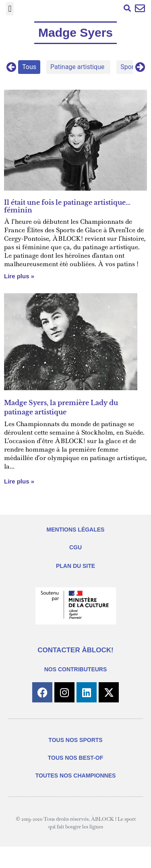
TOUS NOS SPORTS (75, 740)
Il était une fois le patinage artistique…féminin (67, 206)
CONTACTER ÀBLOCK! (75, 650)
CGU (75, 547)
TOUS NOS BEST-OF (75, 758)
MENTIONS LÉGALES (76, 530)
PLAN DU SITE (75, 566)
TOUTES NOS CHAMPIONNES (76, 776)
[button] (10, 9)
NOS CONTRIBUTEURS (76, 669)
